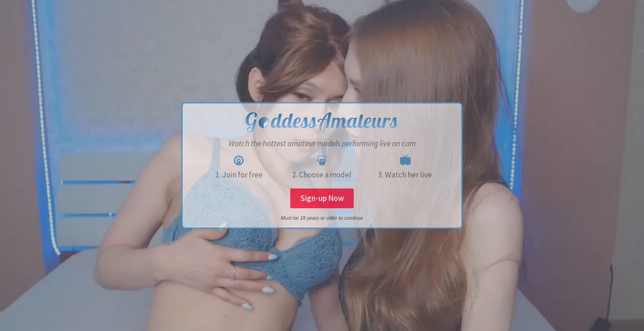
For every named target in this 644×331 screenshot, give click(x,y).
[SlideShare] (322, 160)
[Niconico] (405, 160)
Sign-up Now (322, 198)
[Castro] (239, 160)
